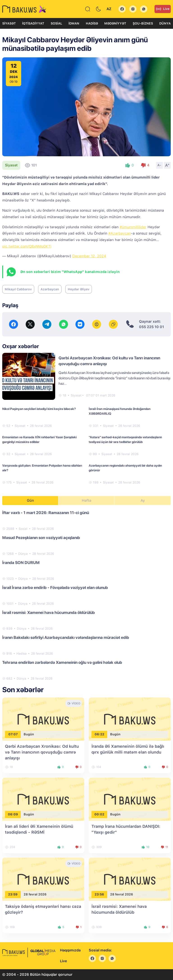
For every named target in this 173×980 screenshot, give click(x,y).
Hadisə (92, 23)
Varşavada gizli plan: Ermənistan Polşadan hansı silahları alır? (42, 468)
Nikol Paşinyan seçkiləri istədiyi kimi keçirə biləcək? (39, 409)
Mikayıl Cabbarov (18, 289)
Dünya (165, 23)
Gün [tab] (30, 500)
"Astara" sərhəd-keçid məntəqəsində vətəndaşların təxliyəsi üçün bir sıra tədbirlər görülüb (125, 440)
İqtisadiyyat (33, 23)
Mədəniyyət (115, 23)
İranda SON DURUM (21, 563)
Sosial (56, 23)
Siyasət (9, 23)
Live (163, 9)
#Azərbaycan (120, 233)
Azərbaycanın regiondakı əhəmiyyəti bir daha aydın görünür (125, 468)
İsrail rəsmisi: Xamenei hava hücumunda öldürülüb (49, 612)
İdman (74, 23)
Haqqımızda (70, 950)
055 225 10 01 (151, 327)
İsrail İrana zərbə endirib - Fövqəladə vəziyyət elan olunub (55, 587)
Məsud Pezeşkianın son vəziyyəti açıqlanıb (41, 538)
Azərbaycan (50, 289)
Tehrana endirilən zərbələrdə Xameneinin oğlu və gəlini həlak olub (62, 662)
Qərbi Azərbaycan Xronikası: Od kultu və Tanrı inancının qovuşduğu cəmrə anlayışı (42, 752)
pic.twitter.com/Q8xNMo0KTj (27, 246)
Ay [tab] (143, 500)
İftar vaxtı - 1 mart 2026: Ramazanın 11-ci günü (46, 513)
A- (159, 165)
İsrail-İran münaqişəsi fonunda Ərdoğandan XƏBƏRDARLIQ (120, 411)
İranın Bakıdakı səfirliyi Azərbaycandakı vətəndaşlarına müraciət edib (66, 637)
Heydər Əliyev (79, 289)
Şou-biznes (143, 23)
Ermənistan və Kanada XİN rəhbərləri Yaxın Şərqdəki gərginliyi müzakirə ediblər (39, 440)
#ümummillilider (133, 227)
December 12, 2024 (89, 256)
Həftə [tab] (86, 500)
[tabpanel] (86, 595)
